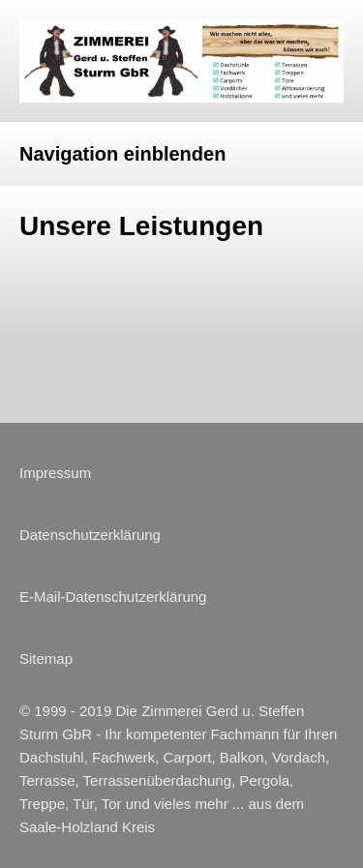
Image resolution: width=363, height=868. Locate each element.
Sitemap (46, 658)
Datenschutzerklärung (90, 535)
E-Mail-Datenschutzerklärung (113, 597)
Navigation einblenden (122, 154)
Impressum (55, 473)
